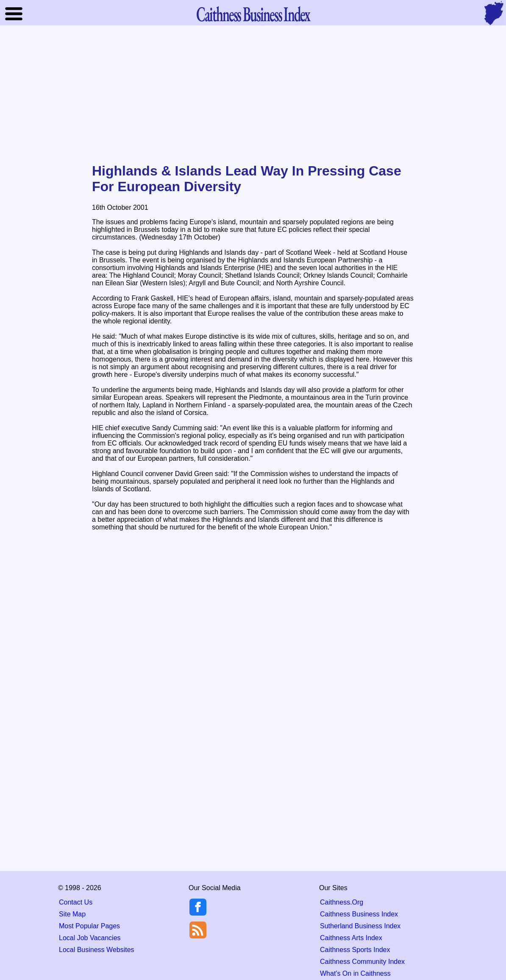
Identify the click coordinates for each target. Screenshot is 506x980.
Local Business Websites (97, 950)
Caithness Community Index (362, 962)
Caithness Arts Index (351, 938)
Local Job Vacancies (90, 938)
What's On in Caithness (355, 973)
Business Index (253, 14)
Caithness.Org (342, 902)
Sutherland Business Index (360, 926)
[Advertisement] (253, 95)
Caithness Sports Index (355, 950)
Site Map (72, 914)
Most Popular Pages (89, 926)
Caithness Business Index (359, 914)
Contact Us (76, 902)
